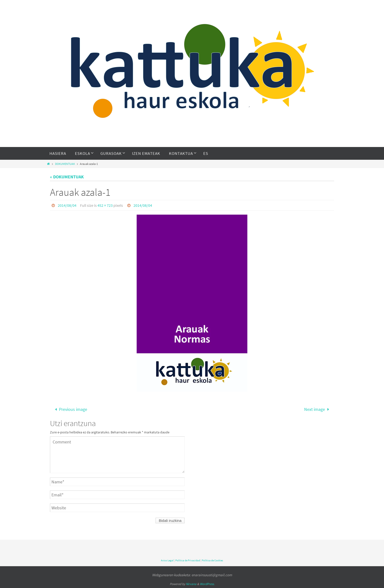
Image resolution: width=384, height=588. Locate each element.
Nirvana (191, 584)
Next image (318, 409)
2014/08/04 (67, 205)
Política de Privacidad (188, 560)
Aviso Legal (167, 560)
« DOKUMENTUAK (67, 177)
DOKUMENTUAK (65, 164)
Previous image (70, 409)
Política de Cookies (212, 560)
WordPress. (207, 584)
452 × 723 (105, 205)
